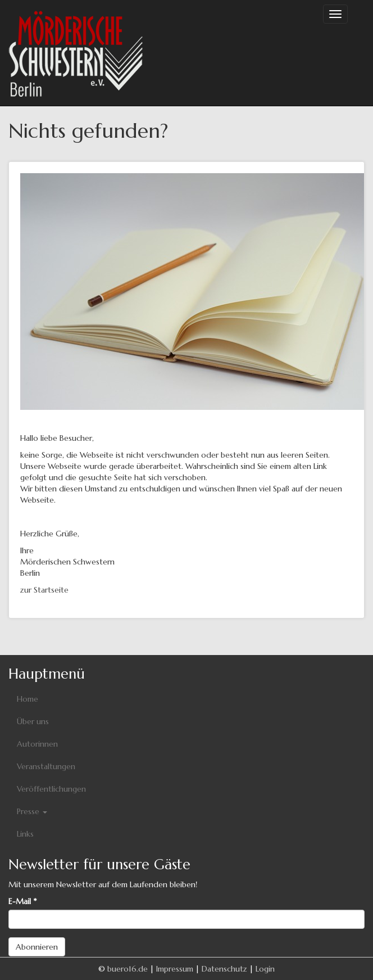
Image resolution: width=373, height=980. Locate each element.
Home (28, 699)
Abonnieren (37, 947)
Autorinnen (37, 744)
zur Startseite (44, 590)
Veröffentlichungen (51, 789)
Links (25, 834)
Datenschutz (224, 969)
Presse (32, 811)
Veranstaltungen (46, 766)
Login (265, 969)
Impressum (175, 969)
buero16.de (128, 969)
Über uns (33, 721)
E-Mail (22, 901)
